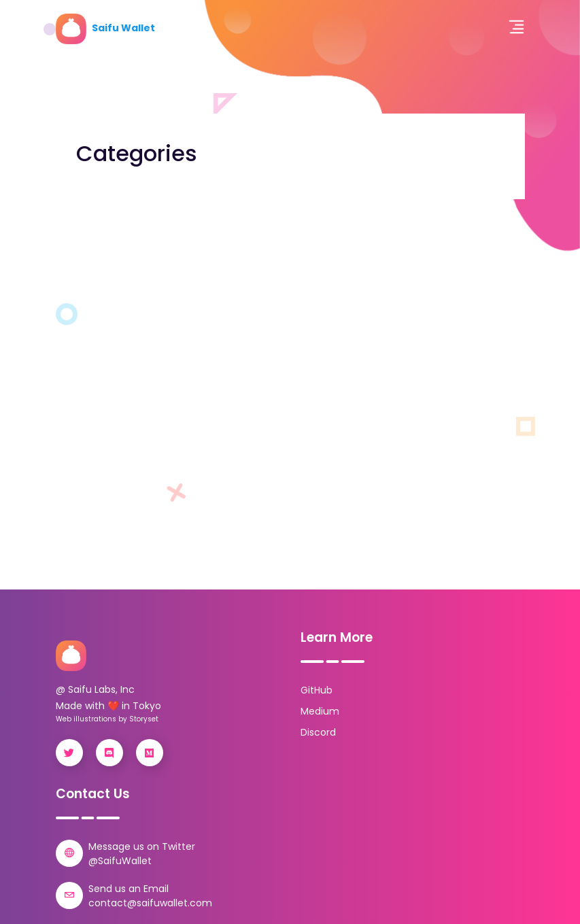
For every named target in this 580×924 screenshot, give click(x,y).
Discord (318, 732)
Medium (320, 711)
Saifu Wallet (105, 28)
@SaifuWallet (120, 861)
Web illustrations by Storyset (107, 719)
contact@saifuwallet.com (150, 903)
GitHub (317, 690)
